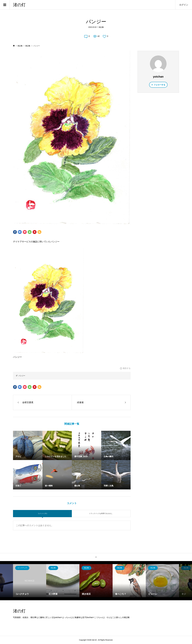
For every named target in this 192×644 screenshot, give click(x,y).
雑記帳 (101, 27)
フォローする (159, 85)
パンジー (22, 376)
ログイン (184, 5)
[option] (30, 581)
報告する (127, 368)
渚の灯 (19, 5)
